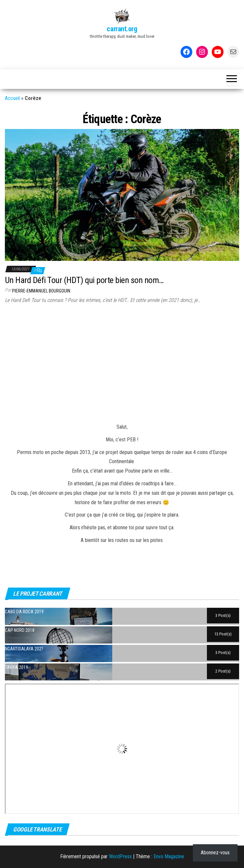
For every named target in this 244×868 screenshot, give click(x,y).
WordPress (120, 856)
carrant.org (122, 29)
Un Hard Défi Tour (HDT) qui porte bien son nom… (84, 280)
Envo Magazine (169, 856)
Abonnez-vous (215, 853)
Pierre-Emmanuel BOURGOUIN (41, 291)
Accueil (12, 98)
